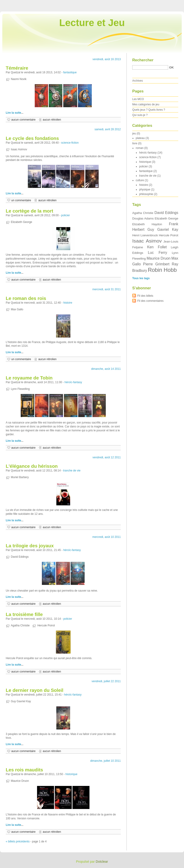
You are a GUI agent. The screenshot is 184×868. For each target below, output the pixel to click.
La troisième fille (24, 614)
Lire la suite (13, 113)
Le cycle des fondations (32, 138)
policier (66, 215)
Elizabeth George (22, 222)
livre (135, 143)
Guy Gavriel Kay (21, 701)
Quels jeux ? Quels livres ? (149, 110)
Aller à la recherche (171, 3)
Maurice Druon (20, 781)
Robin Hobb (162, 270)
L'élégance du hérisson (32, 466)
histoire (68, 303)
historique (72, 774)
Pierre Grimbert (156, 264)
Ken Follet (157, 247)
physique (145, 190)
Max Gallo (17, 309)
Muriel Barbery (20, 477)
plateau (140, 138)
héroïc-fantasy (73, 382)
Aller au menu (148, 3)
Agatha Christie (20, 625)
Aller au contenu (128, 3)
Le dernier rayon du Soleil (34, 690)
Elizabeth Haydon (147, 224)
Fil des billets (145, 296)
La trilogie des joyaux (30, 546)
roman (140, 148)
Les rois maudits (24, 770)
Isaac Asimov (19, 149)
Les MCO (138, 99)
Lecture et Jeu (92, 23)
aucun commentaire (23, 120)
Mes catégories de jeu (146, 104)
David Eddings (20, 557)
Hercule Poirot (46, 625)
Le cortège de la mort (29, 211)
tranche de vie (72, 471)
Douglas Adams (143, 218)
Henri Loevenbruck (145, 235)
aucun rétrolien (52, 120)
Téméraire (17, 68)
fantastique (70, 72)
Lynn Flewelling (20, 389)
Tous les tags (141, 278)
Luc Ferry (158, 253)
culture (140, 180)
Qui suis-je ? (140, 115)
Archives (138, 81)
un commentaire (21, 200)
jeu (134, 133)
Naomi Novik (19, 79)
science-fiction (70, 143)
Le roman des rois (26, 298)
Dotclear (102, 862)
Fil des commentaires (150, 301)
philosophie (146, 194)
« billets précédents (18, 841)
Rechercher (143, 60)
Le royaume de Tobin (29, 378)
